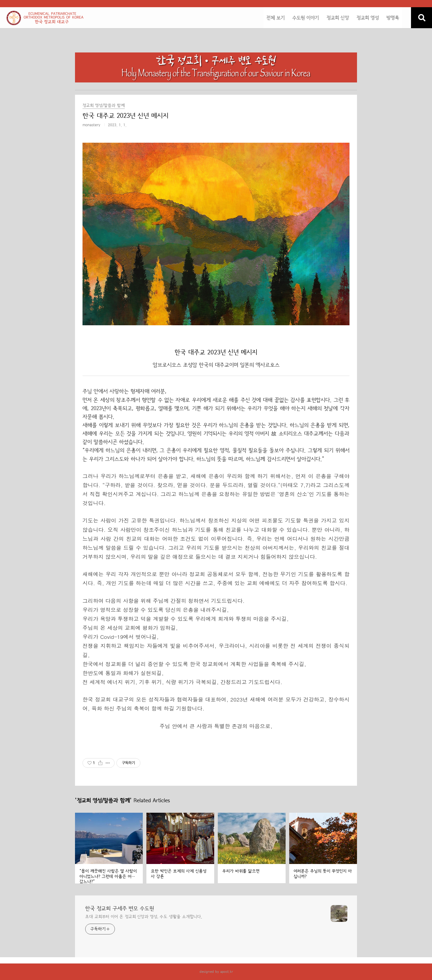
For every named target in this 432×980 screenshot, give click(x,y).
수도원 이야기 (306, 18)
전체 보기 (276, 18)
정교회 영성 (368, 18)
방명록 (393, 18)
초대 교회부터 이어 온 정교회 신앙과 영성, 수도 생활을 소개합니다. (144, 917)
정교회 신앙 (338, 18)
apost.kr (226, 972)
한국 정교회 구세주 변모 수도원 (120, 909)
